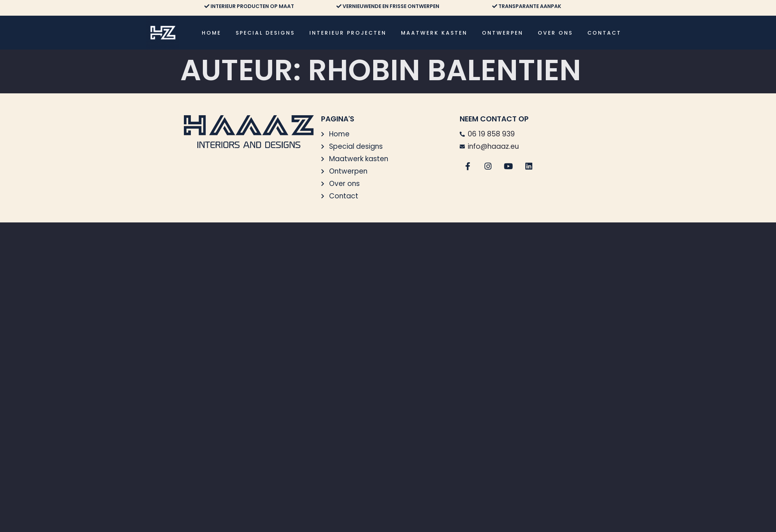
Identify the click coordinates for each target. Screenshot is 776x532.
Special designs (265, 33)
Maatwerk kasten (434, 33)
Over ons (555, 33)
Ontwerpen (503, 33)
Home (211, 33)
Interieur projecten (348, 33)
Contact (604, 33)
